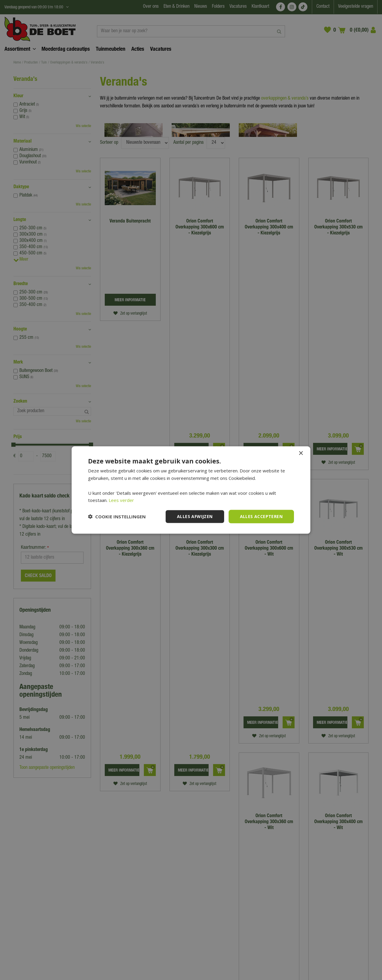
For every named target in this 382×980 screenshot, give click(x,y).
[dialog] (191, 490)
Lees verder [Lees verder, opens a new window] (121, 500)
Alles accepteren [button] (261, 516)
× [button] (301, 453)
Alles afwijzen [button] (195, 516)
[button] (117, 517)
